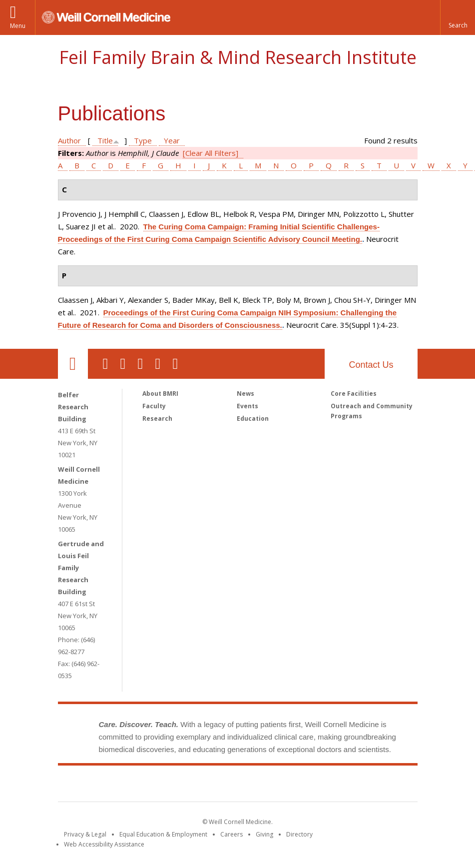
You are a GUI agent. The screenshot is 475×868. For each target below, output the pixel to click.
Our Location (73, 364)
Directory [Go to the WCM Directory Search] (299, 834)
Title (105, 140)
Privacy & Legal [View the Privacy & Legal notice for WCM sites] (85, 834)
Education (253, 419)
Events (247, 406)
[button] (458, 17)
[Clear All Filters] (211, 153)
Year (172, 140)
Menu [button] (18, 26)
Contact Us (371, 365)
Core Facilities (354, 394)
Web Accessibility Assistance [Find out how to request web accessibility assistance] (104, 844)
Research (157, 419)
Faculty (154, 406)
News (245, 394)
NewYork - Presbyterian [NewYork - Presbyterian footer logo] (321, 786)
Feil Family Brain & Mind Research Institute (238, 57)
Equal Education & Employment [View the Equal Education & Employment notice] (163, 834)
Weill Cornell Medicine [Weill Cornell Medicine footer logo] (164, 786)
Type (143, 140)
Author (69, 140)
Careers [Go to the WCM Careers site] (232, 834)
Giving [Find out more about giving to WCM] (264, 834)
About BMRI (160, 394)
